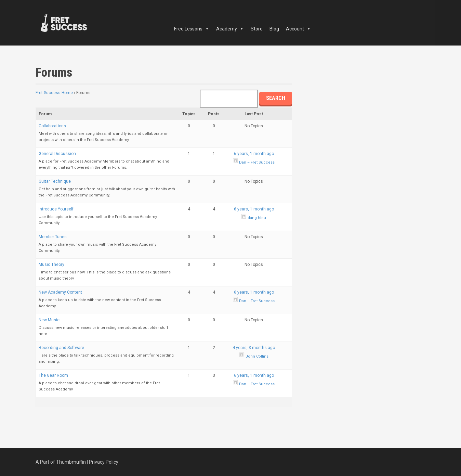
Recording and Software (61, 348)
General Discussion (57, 154)
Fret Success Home (54, 93)
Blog (274, 29)
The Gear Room (53, 375)
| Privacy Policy (103, 462)
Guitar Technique (55, 181)
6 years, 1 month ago (254, 154)
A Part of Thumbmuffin (61, 462)
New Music (49, 320)
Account (298, 29)
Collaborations (52, 126)
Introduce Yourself (56, 209)
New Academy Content (60, 292)
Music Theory (51, 265)
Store (257, 29)
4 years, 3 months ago (254, 348)
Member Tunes (53, 237)
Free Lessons (192, 29)
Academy (230, 29)
